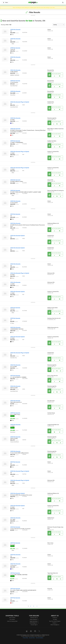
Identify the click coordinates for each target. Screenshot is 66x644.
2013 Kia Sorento (15, 318)
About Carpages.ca (55, 625)
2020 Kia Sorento (15, 30)
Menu (6, 2)
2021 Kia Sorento (15, 214)
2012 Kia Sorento (15, 527)
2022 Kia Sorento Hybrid (17, 493)
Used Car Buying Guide (12, 621)
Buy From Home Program (55, 621)
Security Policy (32, 638)
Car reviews (12, 619)
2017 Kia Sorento (15, 376)
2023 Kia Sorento (15, 180)
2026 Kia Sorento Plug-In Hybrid (20, 102)
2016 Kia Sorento (15, 308)
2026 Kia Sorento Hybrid (17, 236)
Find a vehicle (12, 618)
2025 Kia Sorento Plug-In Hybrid (20, 471)
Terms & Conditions (39, 638)
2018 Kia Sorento (15, 48)
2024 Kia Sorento (15, 70)
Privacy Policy (25, 638)
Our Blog (55, 619)
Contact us (55, 618)
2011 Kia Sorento (15, 573)
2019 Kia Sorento (15, 81)
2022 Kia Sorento (15, 264)
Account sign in (34, 625)
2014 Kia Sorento (15, 401)
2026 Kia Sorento (15, 386)
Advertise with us (34, 618)
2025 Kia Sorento (15, 91)
